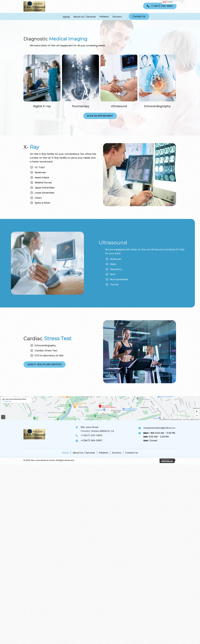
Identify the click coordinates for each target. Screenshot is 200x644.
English (168, 2)
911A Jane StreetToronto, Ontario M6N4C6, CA (97, 429)
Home (65, 453)
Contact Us (132, 453)
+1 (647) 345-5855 (91, 435)
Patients (104, 453)
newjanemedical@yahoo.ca (159, 428)
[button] (160, 6)
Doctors (117, 453)
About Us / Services (84, 453)
